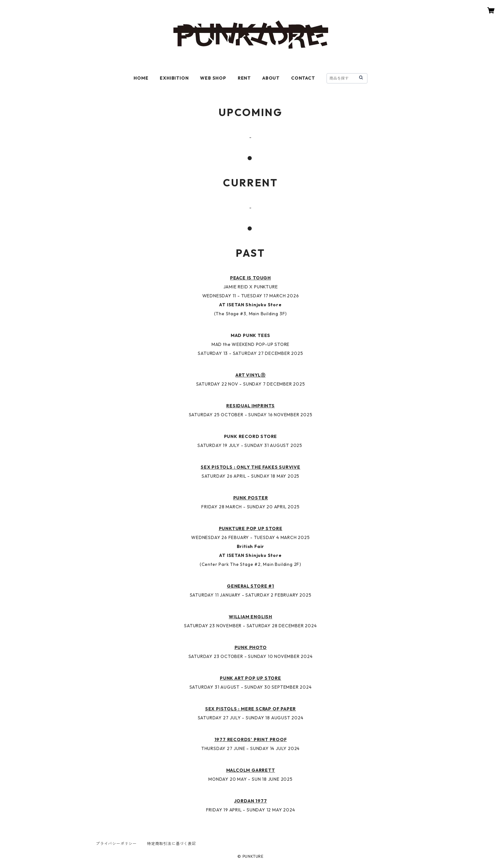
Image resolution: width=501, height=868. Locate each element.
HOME (141, 78)
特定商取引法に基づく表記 (172, 844)
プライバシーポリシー (116, 844)
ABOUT (271, 78)
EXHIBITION (174, 78)
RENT (244, 78)
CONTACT (303, 78)
